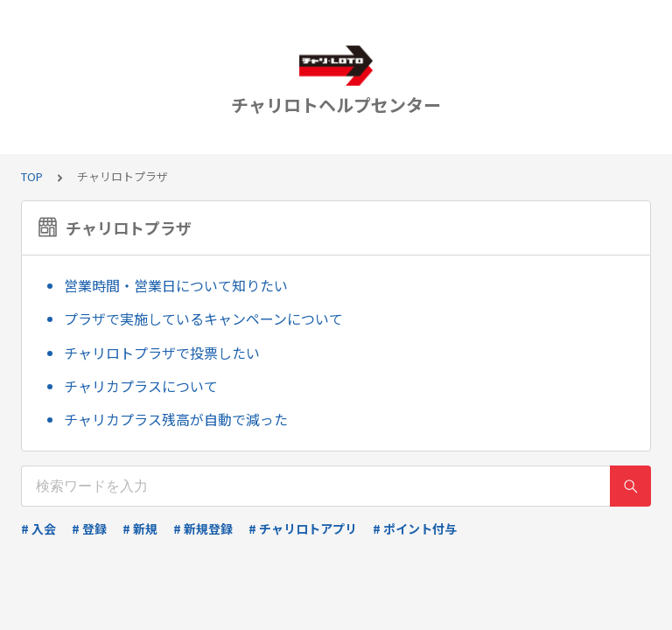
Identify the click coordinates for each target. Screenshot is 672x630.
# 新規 (140, 528)
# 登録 (89, 528)
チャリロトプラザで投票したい (162, 353)
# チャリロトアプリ (303, 528)
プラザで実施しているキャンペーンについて (203, 318)
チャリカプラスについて (141, 386)
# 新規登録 (203, 528)
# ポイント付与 (415, 528)
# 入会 (38, 528)
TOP (32, 176)
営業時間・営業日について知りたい (176, 285)
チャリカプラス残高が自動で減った (176, 419)
